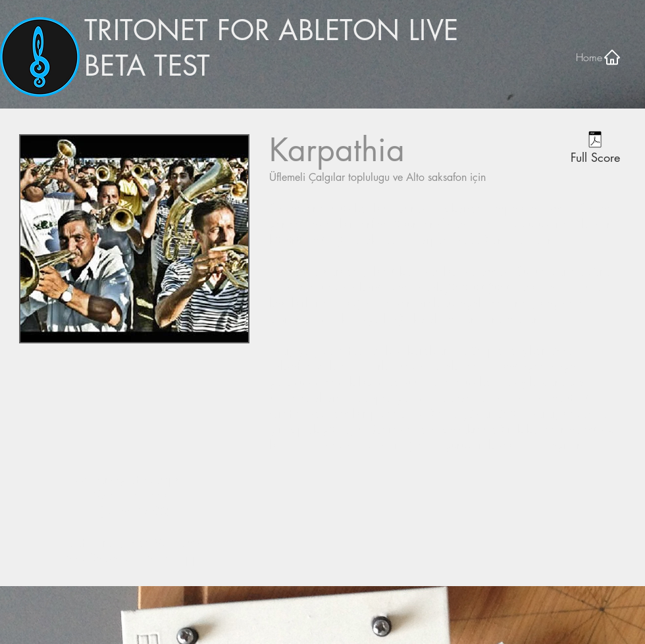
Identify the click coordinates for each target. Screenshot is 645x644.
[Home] (599, 57)
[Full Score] (595, 149)
